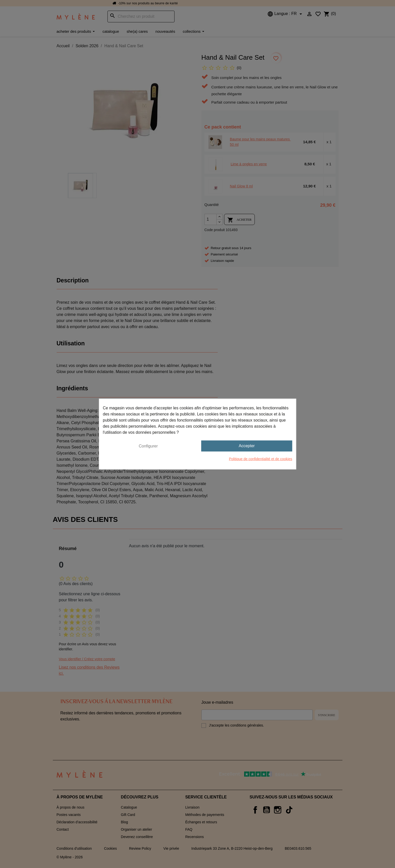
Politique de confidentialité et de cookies (260, 459)
